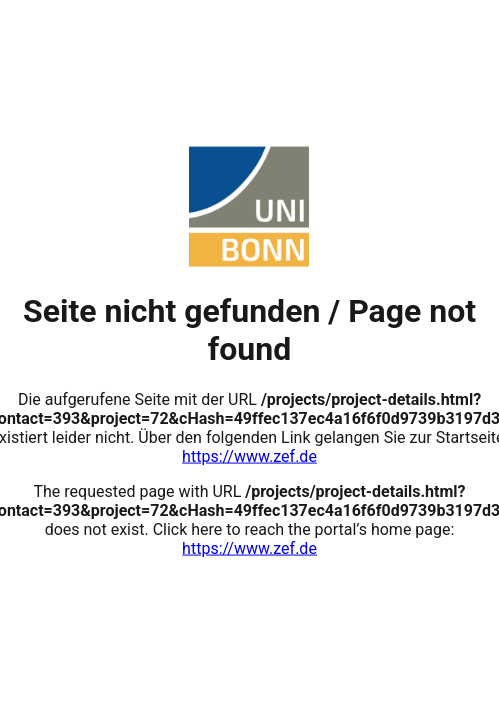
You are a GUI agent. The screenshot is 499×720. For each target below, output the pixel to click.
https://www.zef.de (249, 455)
